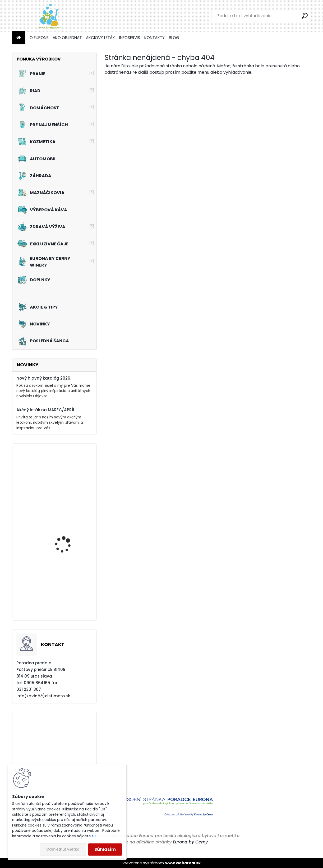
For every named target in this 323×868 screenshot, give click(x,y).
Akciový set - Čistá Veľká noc (64, 540)
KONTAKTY (154, 38)
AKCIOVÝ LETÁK (100, 38)
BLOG (174, 38)
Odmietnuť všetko (63, 849)
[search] (305, 16)
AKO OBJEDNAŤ (67, 38)
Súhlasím (105, 849)
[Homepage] (19, 38)
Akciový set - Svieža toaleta (65, 595)
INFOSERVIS (130, 38)
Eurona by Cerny (190, 842)
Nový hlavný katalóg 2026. (44, 378)
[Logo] (49, 16)
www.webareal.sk (183, 863)
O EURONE (39, 38)
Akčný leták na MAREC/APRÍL (46, 410)
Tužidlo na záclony (64, 479)
